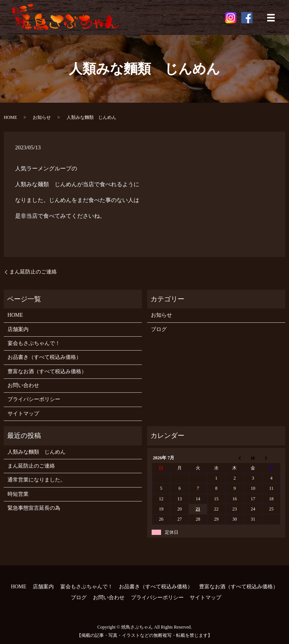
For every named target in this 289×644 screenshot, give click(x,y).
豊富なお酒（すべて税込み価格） (47, 371)
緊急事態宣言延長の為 (34, 508)
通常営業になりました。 (37, 480)
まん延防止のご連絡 (33, 272)
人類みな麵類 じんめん (37, 452)
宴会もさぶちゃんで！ (34, 343)
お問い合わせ (23, 385)
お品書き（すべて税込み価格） (44, 357)
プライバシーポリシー (34, 399)
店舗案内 (18, 329)
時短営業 (18, 494)
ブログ (159, 329)
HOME (10, 117)
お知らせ (42, 117)
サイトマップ (23, 414)
